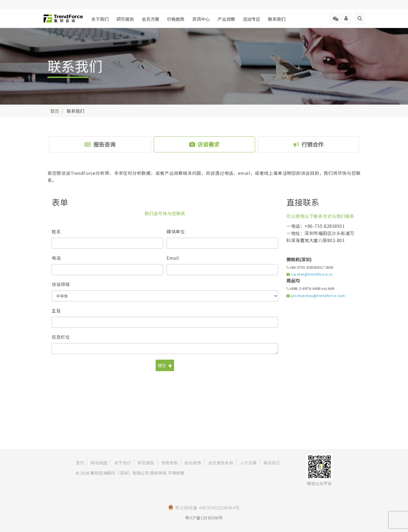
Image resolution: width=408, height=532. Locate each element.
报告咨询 (100, 144)
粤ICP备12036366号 (204, 518)
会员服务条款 (221, 463)
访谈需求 (204, 144)
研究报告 (125, 19)
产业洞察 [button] (226, 19)
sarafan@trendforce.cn (312, 274)
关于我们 (100, 19)
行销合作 (308, 144)
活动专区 (251, 19)
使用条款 (170, 463)
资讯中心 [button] (201, 19)
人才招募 (248, 463)
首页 (55, 111)
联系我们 (277, 19)
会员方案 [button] (150, 19)
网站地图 (99, 463)
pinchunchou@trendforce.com (318, 296)
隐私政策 (193, 463)
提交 (165, 365)
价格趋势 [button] (176, 19)
